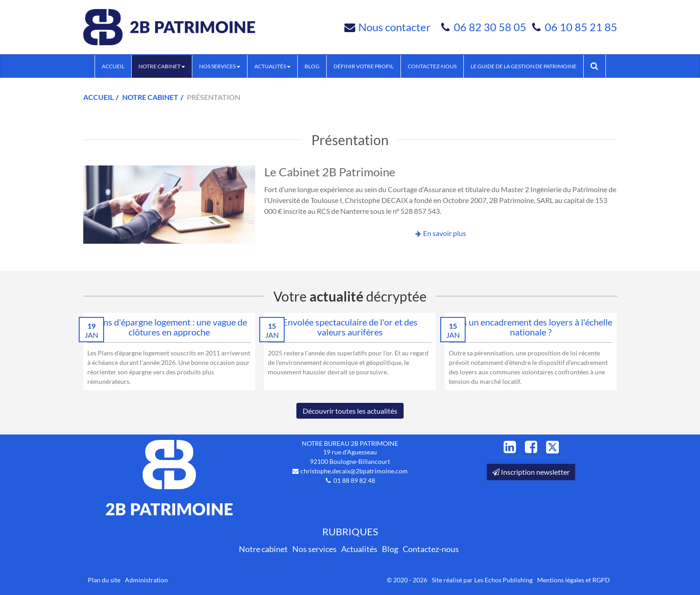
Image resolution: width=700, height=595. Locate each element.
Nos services (220, 66)
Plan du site (104, 580)
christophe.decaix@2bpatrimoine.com (354, 471)
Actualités (272, 66)
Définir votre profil (364, 66)
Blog (312, 66)
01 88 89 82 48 (354, 480)
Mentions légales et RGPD (574, 580)
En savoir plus (445, 233)
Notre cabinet (162, 66)
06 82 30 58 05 (491, 27)
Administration (146, 580)
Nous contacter (395, 27)
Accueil (113, 66)
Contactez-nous (432, 66)
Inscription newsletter (531, 472)
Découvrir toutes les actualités (350, 411)
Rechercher (598, 66)
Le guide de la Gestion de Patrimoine (524, 66)
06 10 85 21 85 (581, 27)
